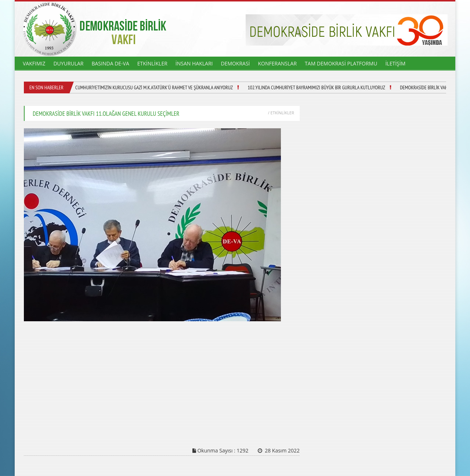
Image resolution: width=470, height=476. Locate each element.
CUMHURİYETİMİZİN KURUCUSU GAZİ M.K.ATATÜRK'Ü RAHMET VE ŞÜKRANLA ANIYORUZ (154, 87)
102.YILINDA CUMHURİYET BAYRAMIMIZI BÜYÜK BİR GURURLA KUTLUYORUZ (316, 87)
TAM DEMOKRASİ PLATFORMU (341, 63)
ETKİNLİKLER (152, 63)
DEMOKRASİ (235, 63)
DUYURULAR (68, 63)
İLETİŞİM (395, 63)
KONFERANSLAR (278, 63)
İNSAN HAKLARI (194, 63)
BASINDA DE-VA (110, 63)
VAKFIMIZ (34, 63)
